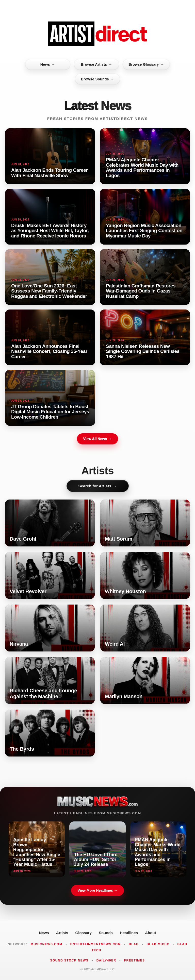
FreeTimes (135, 960)
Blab (134, 944)
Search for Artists (97, 486)
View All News (97, 439)
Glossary (84, 933)
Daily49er (106, 960)
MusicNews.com (47, 944)
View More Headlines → (98, 890)
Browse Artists (96, 64)
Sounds (106, 933)
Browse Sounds (98, 79)
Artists (62, 933)
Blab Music (158, 944)
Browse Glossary (146, 64)
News (48, 64)
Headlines (129, 933)
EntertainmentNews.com (96, 944)
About (150, 933)
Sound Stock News (69, 960)
